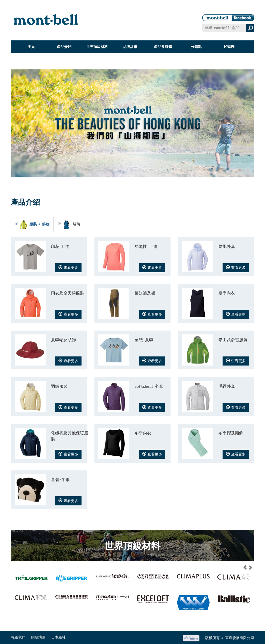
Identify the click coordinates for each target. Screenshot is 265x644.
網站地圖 (38, 637)
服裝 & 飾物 (32, 225)
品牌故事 (130, 47)
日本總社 (58, 637)
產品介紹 (64, 47)
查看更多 (68, 267)
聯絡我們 (18, 637)
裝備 (69, 225)
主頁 (31, 47)
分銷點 (196, 47)
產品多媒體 (163, 47)
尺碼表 (229, 47)
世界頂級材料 (97, 47)
